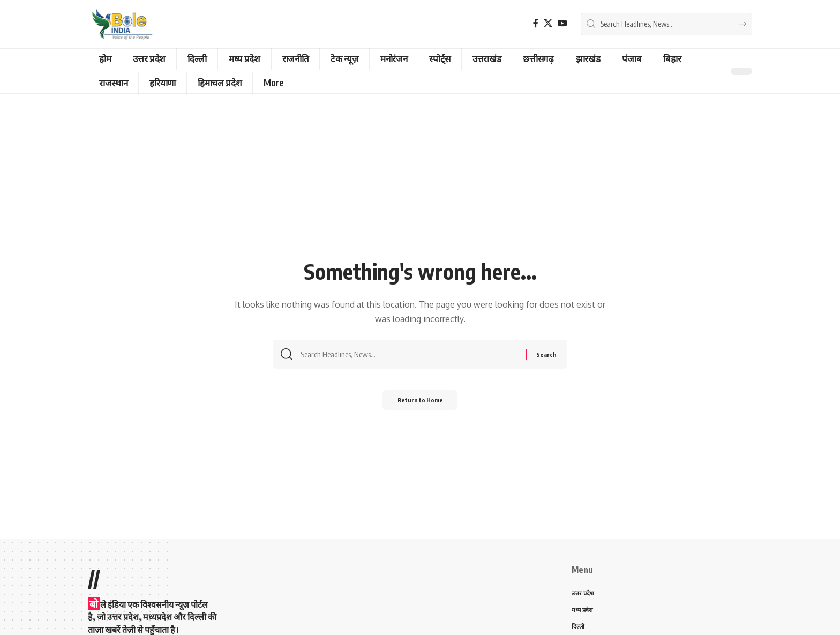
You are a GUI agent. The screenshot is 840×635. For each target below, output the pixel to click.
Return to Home (420, 403)
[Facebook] (536, 23)
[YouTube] (562, 23)
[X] (548, 23)
